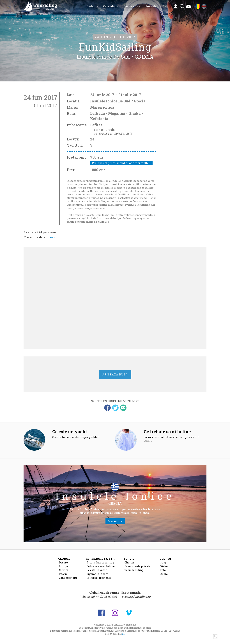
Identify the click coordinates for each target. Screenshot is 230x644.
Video (164, 568)
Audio (164, 576)
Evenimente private (137, 568)
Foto (163, 572)
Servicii (130, 560)
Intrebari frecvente (99, 579)
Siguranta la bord (97, 576)
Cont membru (68, 579)
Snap (163, 564)
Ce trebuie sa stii (100, 560)
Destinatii (131, 6)
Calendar (110, 6)
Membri (64, 572)
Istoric (63, 576)
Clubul (91, 6)
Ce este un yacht (97, 572)
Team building (134, 572)
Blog (165, 6)
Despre (63, 564)
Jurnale (151, 6)
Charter (129, 564)
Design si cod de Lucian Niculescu (215, 638)
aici (52, 237)
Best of (166, 560)
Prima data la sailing (100, 564)
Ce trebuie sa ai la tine (101, 568)
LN (124, 635)
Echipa (63, 568)
